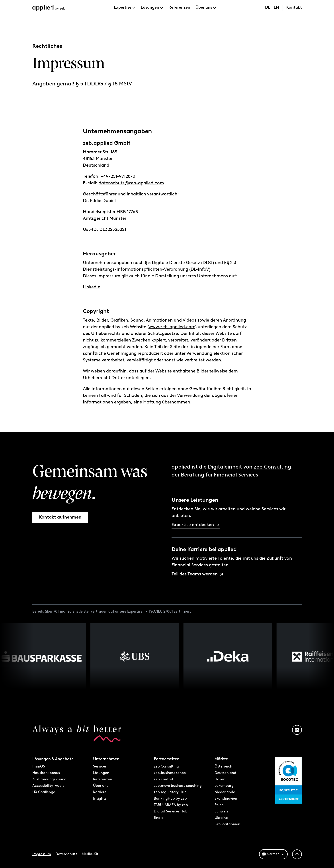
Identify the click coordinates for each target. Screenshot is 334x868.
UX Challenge (44, 792)
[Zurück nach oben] (297, 854)
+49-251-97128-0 (118, 178)
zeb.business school (170, 773)
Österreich (223, 767)
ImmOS (39, 767)
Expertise (123, 8)
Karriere (100, 792)
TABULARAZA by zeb (171, 805)
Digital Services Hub (171, 812)
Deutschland (225, 773)
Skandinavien (226, 799)
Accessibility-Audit (48, 786)
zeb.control (163, 779)
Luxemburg (224, 786)
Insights (100, 799)
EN (276, 8)
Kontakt (294, 8)
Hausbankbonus (46, 773)
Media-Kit (90, 854)
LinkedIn (92, 288)
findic (159, 818)
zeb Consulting (272, 467)
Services (100, 767)
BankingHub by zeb (170, 799)
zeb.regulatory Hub (170, 792)
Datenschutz (66, 854)
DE (268, 8)
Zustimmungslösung (49, 779)
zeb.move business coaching (178, 786)
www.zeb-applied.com (172, 328)
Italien (220, 779)
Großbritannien (227, 824)
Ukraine (221, 818)
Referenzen (179, 8)
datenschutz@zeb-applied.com (131, 184)
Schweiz (221, 812)
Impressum (42, 854)
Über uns (204, 8)
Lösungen (150, 8)
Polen (219, 805)
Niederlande (225, 792)
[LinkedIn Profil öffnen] (297, 730)
